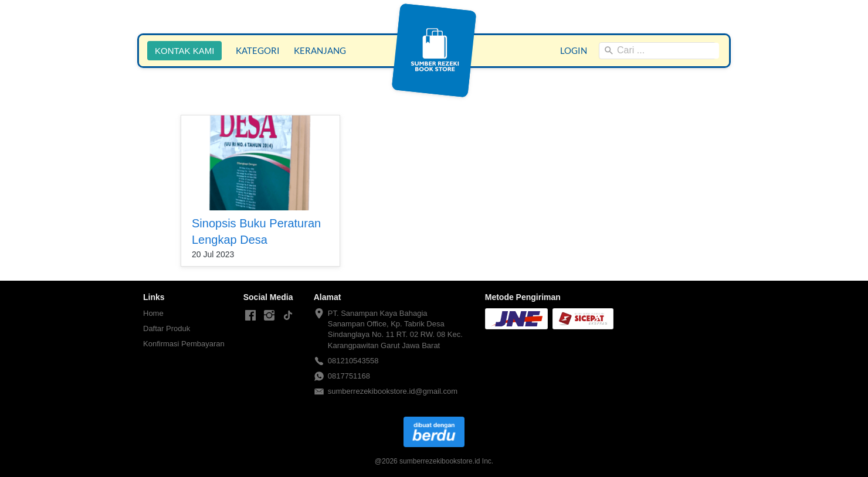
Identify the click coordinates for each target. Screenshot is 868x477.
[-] (250, 316)
